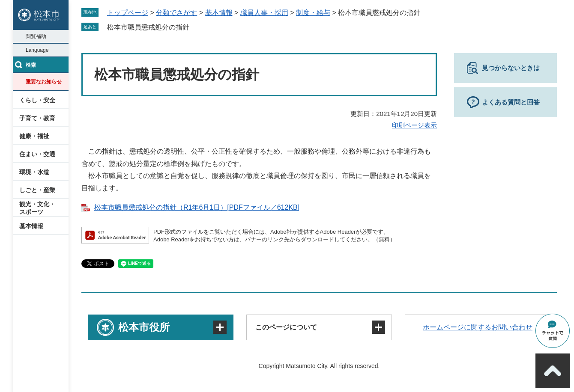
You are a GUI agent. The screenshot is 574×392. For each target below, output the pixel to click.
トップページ (128, 13)
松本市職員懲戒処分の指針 (148, 27)
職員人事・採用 (264, 13)
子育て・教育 (37, 118)
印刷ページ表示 (414, 125)
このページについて (286, 327)
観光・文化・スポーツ (37, 208)
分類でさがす (176, 13)
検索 (31, 65)
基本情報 (31, 226)
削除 (195, 27)
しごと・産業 (37, 190)
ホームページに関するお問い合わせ (478, 327)
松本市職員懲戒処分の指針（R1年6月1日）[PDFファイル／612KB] (197, 207)
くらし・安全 (37, 100)
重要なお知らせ (44, 82)
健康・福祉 (34, 136)
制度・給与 (313, 13)
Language (37, 50)
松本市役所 (144, 327)
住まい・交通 (37, 154)
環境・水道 (34, 172)
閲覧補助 (36, 36)
